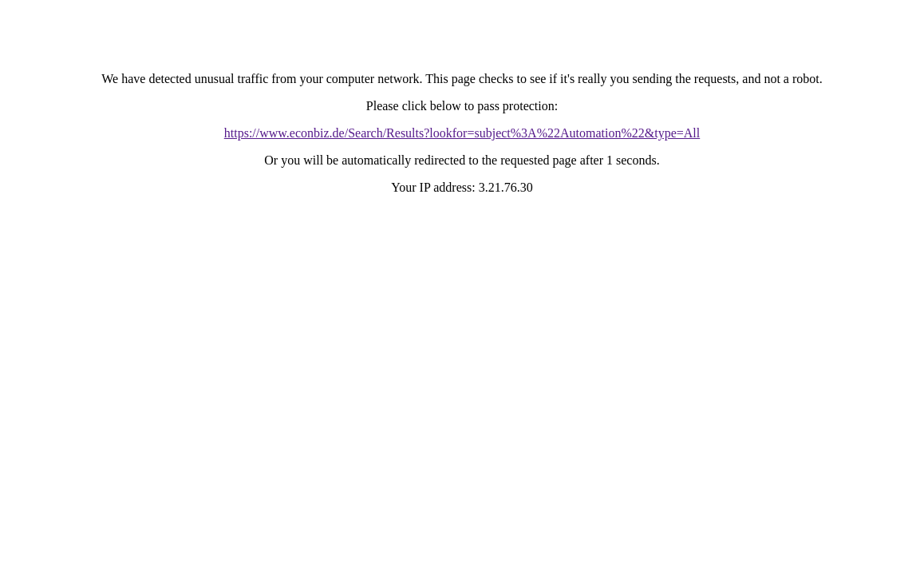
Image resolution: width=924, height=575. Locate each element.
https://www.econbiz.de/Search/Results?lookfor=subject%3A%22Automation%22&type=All (462, 133)
